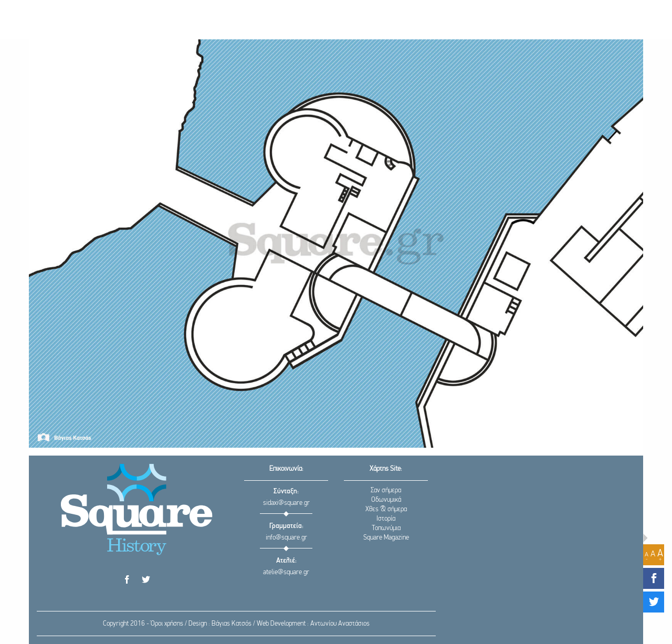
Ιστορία (386, 519)
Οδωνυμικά (386, 500)
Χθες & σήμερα (386, 509)
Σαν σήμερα (386, 490)
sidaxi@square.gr (286, 503)
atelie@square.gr (286, 572)
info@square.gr (286, 538)
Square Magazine (386, 538)
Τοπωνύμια (386, 528)
